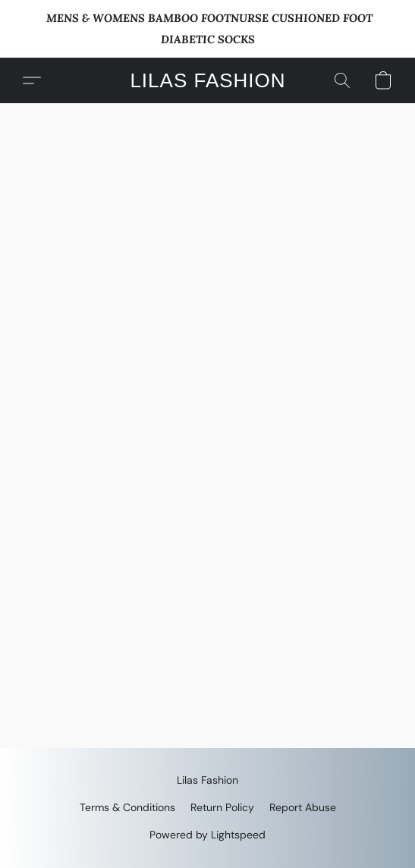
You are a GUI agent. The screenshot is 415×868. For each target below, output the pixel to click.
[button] (207, 80)
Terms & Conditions (127, 807)
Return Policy (222, 807)
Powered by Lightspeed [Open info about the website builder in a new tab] (207, 835)
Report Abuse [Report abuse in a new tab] (303, 807)
